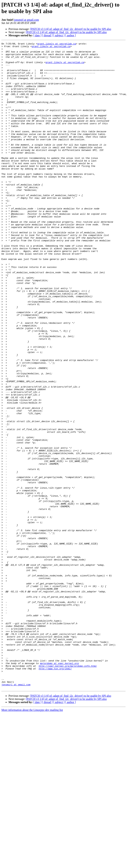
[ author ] (71, 35)
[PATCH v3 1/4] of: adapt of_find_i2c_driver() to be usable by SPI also (71, 29)
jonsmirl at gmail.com (26, 20)
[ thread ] (47, 35)
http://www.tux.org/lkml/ (55, 794)
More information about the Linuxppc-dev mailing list (32, 839)
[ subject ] (59, 35)
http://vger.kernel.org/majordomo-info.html (68, 791)
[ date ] (37, 35)
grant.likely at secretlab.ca (57, 44)
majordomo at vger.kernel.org (59, 788)
